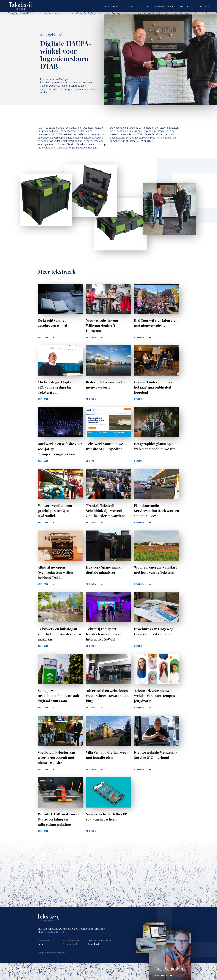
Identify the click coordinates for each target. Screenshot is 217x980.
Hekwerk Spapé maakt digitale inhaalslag (104, 570)
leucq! (62, 953)
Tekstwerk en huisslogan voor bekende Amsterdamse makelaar (60, 634)
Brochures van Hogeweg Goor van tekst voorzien (154, 631)
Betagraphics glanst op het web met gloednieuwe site (155, 446)
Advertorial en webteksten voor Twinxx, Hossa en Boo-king (108, 696)
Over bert (187, 6)
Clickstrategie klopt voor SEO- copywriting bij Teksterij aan (57, 387)
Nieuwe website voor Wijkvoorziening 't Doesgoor (102, 325)
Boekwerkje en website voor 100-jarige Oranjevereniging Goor (60, 449)
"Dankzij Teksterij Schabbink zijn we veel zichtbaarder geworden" (105, 511)
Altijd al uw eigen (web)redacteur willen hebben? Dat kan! (55, 572)
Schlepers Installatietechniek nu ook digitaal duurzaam (58, 696)
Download (93, 944)
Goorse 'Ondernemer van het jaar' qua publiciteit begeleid (154, 387)
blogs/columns (165, 6)
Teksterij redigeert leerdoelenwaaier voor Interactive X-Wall (104, 634)
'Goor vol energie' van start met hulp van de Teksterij (155, 570)
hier (158, 138)
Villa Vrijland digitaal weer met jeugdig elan (107, 755)
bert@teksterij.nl (54, 932)
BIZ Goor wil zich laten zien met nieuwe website (156, 323)
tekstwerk (112, 6)
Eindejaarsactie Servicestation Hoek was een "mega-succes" (157, 511)
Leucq (146, 138)
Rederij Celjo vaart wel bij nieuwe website (106, 385)
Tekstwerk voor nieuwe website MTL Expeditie (104, 446)
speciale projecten (137, 6)
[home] (20, 8)
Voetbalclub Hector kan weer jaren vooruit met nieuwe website (56, 757)
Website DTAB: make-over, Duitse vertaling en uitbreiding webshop (59, 819)
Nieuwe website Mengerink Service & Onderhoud (156, 755)
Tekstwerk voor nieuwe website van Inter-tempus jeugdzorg (154, 696)
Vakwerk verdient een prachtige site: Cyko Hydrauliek (55, 511)
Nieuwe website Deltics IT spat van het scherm (106, 817)
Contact (204, 6)
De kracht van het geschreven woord (52, 323)
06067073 (43, 944)
